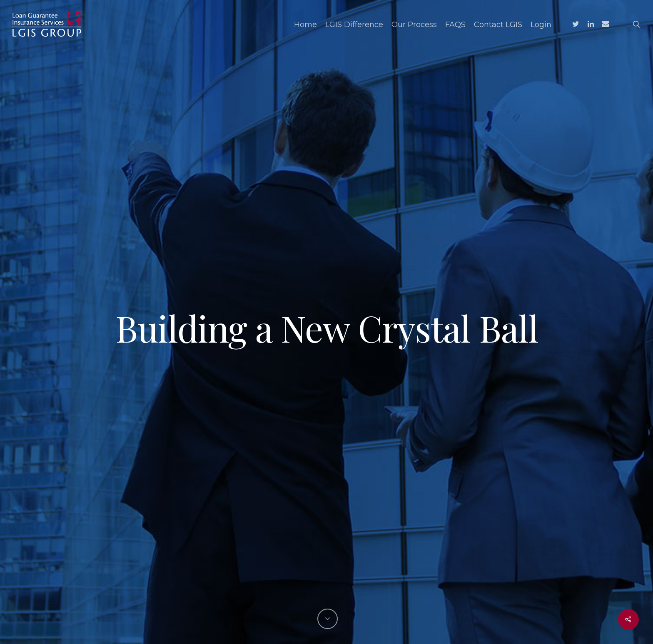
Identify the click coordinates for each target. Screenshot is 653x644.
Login (541, 25)
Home (305, 25)
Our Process (414, 25)
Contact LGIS (498, 25)
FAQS (455, 25)
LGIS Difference (354, 25)
